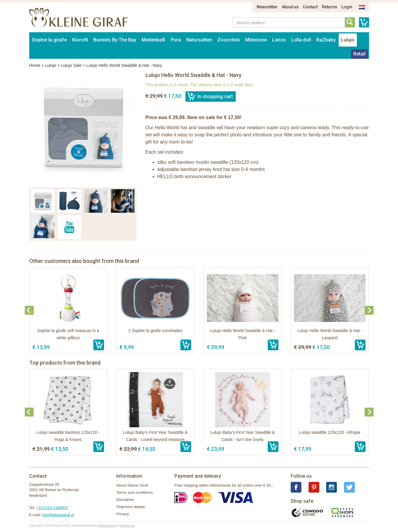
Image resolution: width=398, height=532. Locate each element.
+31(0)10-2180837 (52, 508)
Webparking (107, 525)
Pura (176, 40)
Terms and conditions (135, 492)
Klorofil (80, 40)
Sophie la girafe (49, 40)
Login (347, 7)
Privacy (123, 514)
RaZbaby (326, 40)
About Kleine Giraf (132, 485)
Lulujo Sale (71, 65)
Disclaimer (125, 500)
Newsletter (267, 7)
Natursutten (199, 40)
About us (290, 7)
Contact (310, 7)
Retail (359, 54)
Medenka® (154, 40)
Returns (330, 7)
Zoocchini (229, 40)
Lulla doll (301, 40)
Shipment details (131, 507)
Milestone (256, 40)
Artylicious (127, 525)
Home (35, 65)
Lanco (279, 40)
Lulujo (348, 40)
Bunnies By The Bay (115, 40)
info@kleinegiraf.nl (58, 515)
